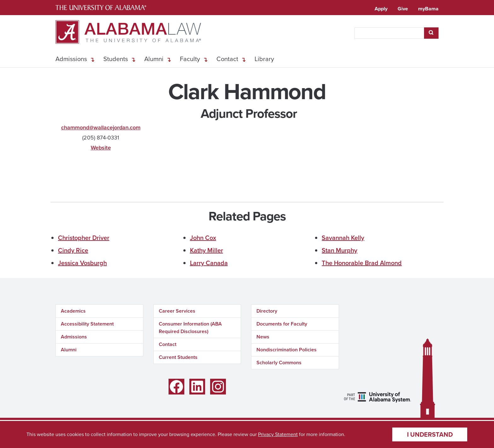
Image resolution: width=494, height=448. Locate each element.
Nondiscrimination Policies (287, 350)
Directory (267, 311)
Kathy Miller (207, 250)
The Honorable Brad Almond (362, 263)
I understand (430, 434)
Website (101, 148)
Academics (73, 311)
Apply (381, 9)
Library (264, 59)
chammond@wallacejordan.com (101, 128)
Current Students (178, 357)
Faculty (190, 59)
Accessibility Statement (87, 324)
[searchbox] (389, 33)
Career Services (177, 311)
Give (403, 9)
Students (116, 59)
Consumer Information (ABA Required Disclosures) (190, 328)
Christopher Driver (84, 238)
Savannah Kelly (343, 238)
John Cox (203, 238)
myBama (428, 9)
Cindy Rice (73, 250)
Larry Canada (209, 263)
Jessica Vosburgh (82, 263)
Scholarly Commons (279, 363)
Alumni (154, 59)
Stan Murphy (339, 250)
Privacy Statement (278, 434)
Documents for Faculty (282, 324)
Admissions (71, 59)
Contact (227, 59)
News (263, 337)
